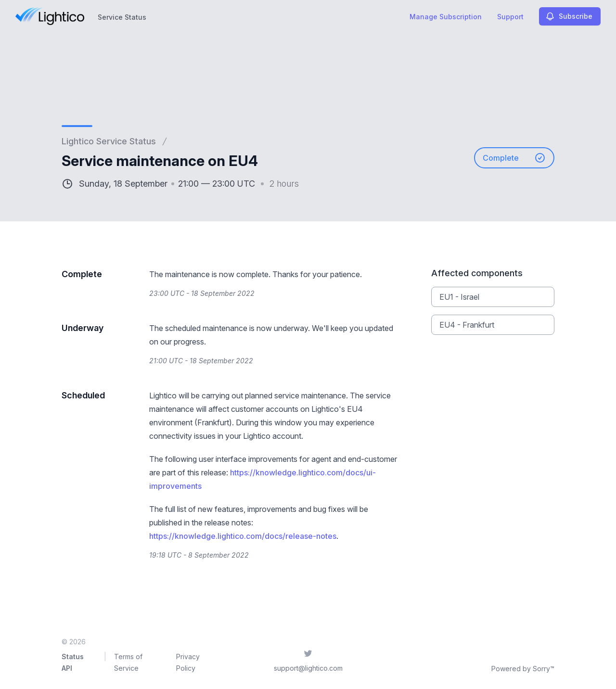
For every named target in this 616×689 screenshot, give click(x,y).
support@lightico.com (308, 668)
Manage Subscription (446, 17)
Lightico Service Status (109, 141)
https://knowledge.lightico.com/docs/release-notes (243, 536)
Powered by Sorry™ (523, 669)
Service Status (122, 17)
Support (510, 17)
